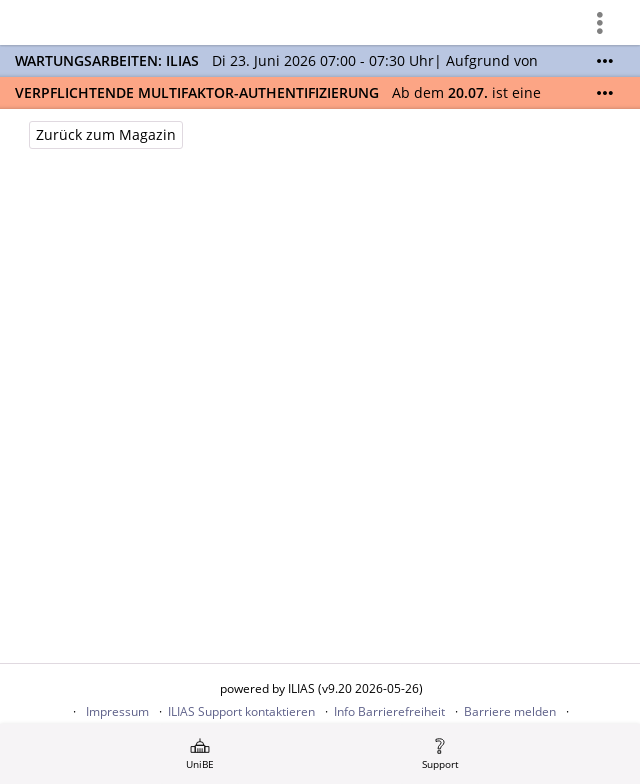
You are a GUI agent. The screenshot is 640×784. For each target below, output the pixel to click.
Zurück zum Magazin (106, 134)
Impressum (117, 711)
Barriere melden (510, 711)
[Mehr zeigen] (605, 61)
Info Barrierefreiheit (389, 711)
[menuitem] (200, 754)
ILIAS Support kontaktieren (241, 711)
